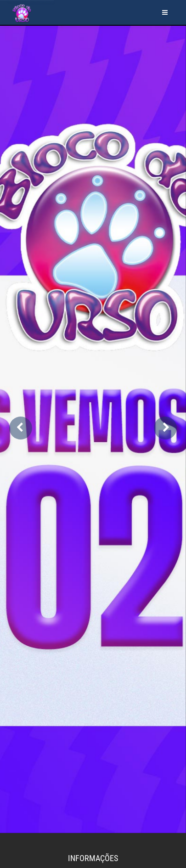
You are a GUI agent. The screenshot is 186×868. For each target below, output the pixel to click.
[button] (21, 428)
